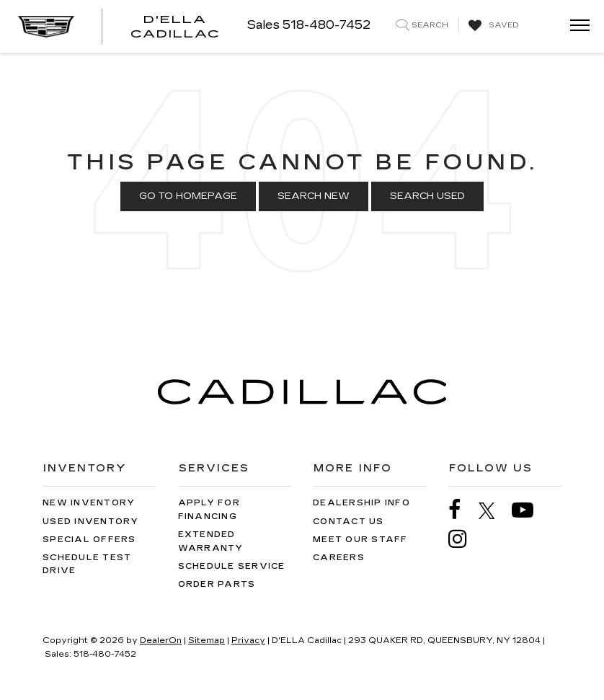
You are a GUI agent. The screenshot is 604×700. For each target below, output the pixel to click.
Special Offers (89, 540)
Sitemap (206, 641)
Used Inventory (91, 522)
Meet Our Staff (360, 540)
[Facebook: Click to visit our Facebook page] (462, 510)
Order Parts (217, 584)
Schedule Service (232, 566)
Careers (339, 558)
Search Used (427, 196)
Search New (314, 196)
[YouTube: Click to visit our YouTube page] (530, 510)
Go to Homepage (188, 196)
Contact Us (348, 522)
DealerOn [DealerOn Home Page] (161, 641)
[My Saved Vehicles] (492, 26)
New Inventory (89, 503)
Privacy (248, 641)
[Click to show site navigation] (575, 26)
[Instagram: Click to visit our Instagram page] (465, 539)
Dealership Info (361, 503)
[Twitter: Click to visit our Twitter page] (494, 510)
